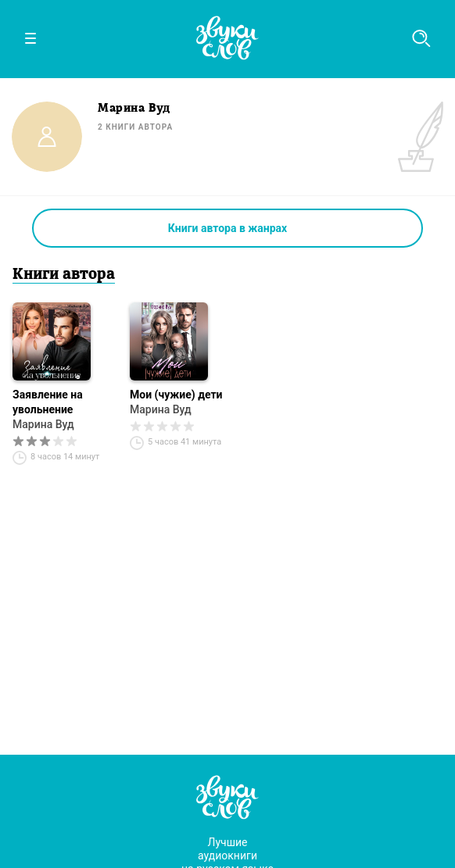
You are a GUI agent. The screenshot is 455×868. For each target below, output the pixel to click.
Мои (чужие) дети (176, 395)
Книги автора (64, 275)
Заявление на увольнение (48, 402)
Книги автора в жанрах (227, 228)
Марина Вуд (43, 424)
